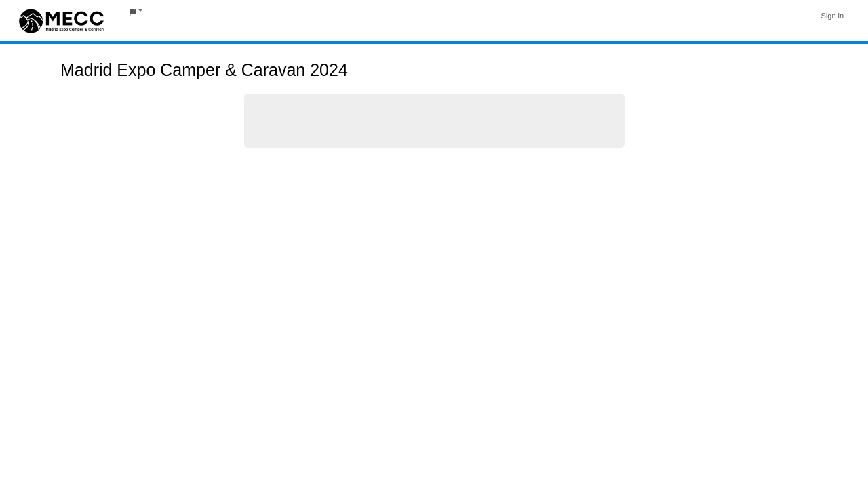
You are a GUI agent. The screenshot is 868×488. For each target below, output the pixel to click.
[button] (136, 13)
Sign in (833, 16)
